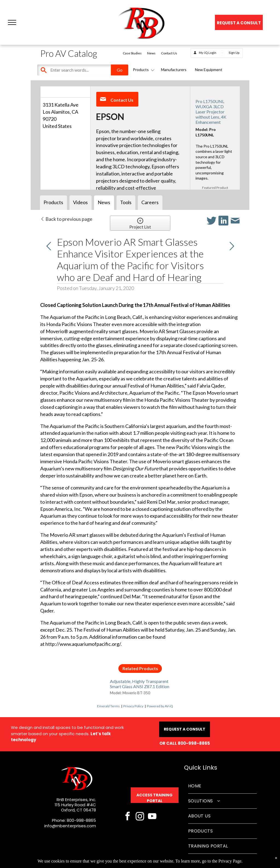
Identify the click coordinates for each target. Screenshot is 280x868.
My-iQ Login (208, 53)
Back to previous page (66, 219)
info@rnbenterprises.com (70, 826)
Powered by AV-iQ (160, 706)
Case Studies (132, 53)
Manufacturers (174, 70)
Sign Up (234, 53)
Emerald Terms (108, 706)
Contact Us (169, 53)
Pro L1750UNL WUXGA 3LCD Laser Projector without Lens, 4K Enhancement (211, 112)
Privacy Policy (133, 706)
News (151, 53)
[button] (12, 22)
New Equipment (209, 70)
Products (143, 70)
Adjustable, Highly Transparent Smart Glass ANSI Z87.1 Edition (140, 684)
